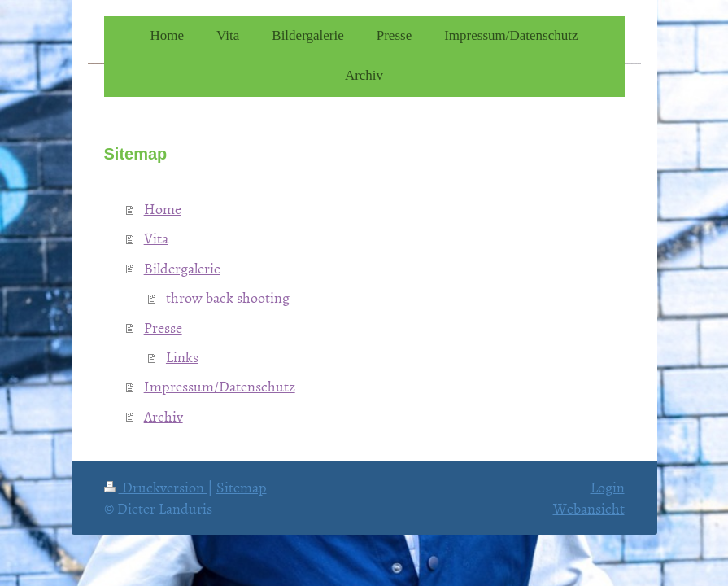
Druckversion (156, 487)
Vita (156, 238)
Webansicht (589, 508)
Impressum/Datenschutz (220, 386)
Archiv (163, 416)
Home (163, 209)
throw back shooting (228, 297)
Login (608, 487)
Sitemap (242, 487)
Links (182, 357)
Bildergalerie (182, 268)
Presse (163, 328)
